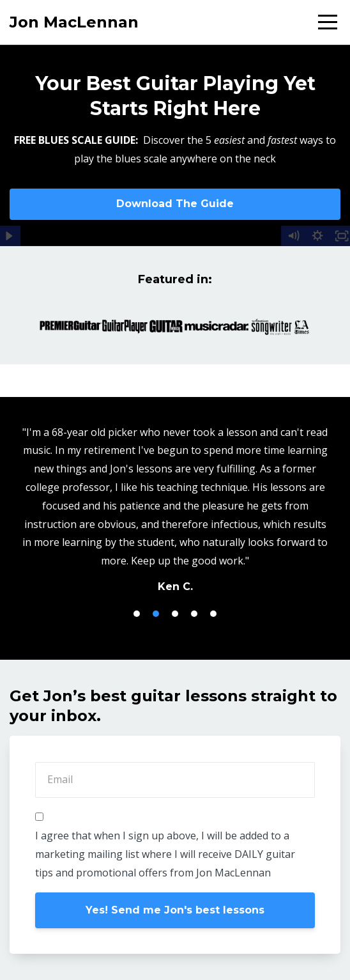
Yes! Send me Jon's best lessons (175, 910)
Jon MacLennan (74, 22)
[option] (175, 509)
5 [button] (213, 614)
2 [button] (156, 614)
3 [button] (175, 614)
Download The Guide (175, 204)
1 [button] (137, 614)
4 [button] (194, 614)
